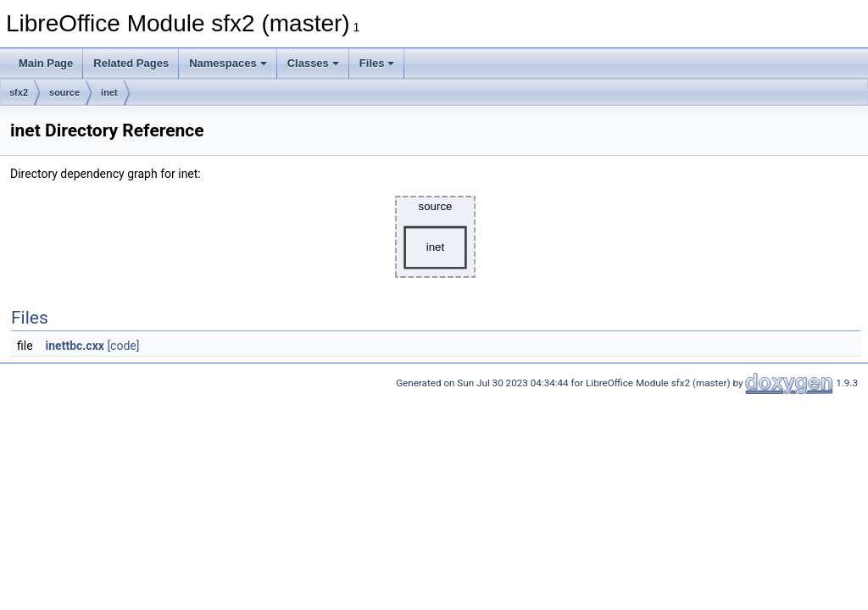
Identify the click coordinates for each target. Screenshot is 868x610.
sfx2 (19, 92)
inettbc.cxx (75, 346)
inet (109, 92)
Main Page (46, 63)
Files (377, 63)
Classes (313, 63)
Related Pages (131, 63)
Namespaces (228, 63)
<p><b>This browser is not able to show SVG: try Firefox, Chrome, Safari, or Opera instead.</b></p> (436, 237)
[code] (123, 346)
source (64, 92)
